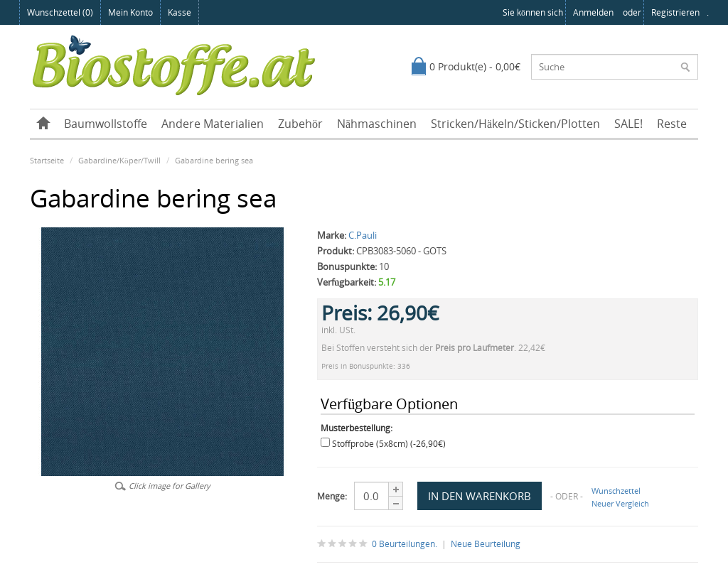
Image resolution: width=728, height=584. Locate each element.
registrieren (675, 12)
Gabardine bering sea (214, 160)
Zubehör (300, 124)
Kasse (180, 12)
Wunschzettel (616, 491)
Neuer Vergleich (620, 503)
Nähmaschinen (377, 124)
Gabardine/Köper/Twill (119, 160)
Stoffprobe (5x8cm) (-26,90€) (389, 444)
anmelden (593, 12)
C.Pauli (363, 235)
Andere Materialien (213, 124)
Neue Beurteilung (486, 544)
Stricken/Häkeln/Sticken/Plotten (515, 124)
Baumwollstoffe (106, 124)
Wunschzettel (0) (60, 12)
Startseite (47, 160)
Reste (672, 124)
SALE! (628, 124)
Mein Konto (130, 12)
